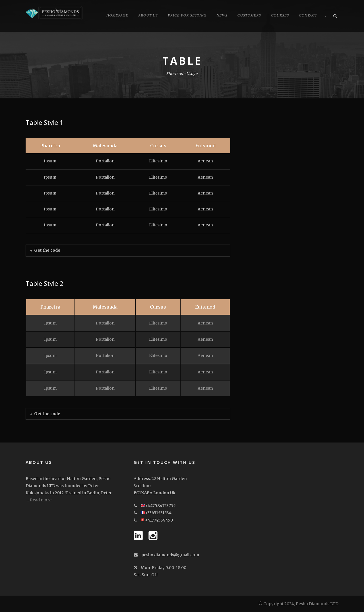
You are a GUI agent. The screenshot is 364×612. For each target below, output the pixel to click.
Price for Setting (187, 15)
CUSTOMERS (249, 15)
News (222, 15)
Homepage (117, 15)
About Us (148, 15)
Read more (41, 500)
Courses (280, 15)
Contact (308, 15)
